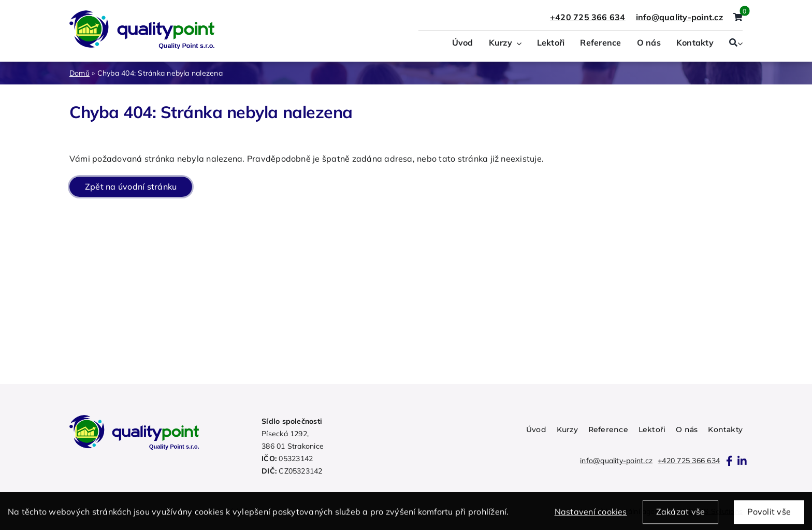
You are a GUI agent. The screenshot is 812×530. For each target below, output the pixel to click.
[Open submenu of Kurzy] (517, 44)
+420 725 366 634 (588, 17)
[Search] (733, 44)
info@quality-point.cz (616, 461)
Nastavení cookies (591, 515)
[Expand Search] (740, 44)
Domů (79, 73)
